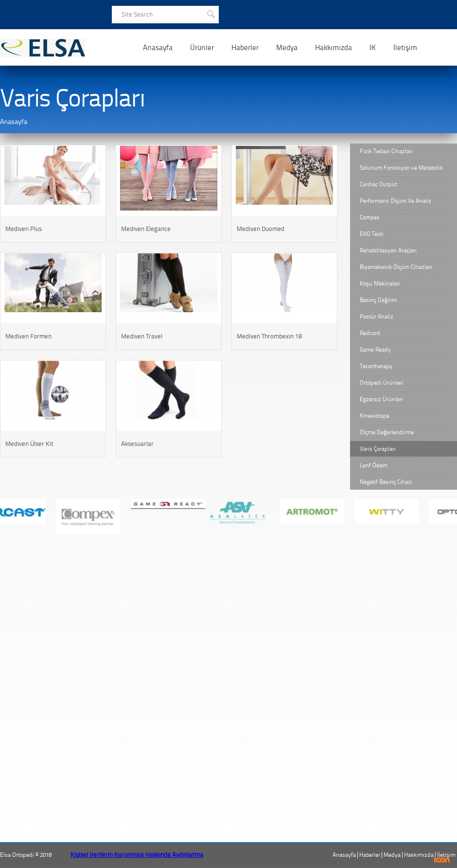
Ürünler (202, 48)
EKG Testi (372, 234)
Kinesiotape (375, 416)
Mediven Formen (28, 336)
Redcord (370, 333)
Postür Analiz (377, 317)
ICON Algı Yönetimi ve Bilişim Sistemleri (442, 860)
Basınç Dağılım (378, 300)
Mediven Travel (142, 336)
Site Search (137, 14)
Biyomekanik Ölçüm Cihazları (396, 267)
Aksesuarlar (137, 444)
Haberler (245, 48)
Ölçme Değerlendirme (387, 432)
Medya (287, 48)
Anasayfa (158, 48)
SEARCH (211, 13)
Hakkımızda (334, 48)
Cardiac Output (378, 184)
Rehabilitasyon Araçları (388, 250)
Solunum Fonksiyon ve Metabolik (401, 168)
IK (373, 48)
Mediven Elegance (146, 229)
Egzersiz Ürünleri (381, 399)
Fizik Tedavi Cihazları (386, 151)
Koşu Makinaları (380, 283)
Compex (370, 217)
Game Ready (375, 350)
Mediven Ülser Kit (29, 444)
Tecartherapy (376, 366)
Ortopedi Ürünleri (382, 383)
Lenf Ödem (374, 465)
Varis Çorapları (378, 449)
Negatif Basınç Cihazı (386, 482)
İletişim (405, 48)
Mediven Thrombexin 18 (269, 336)
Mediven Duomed (261, 229)
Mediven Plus (24, 229)
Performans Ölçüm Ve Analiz (395, 201)
